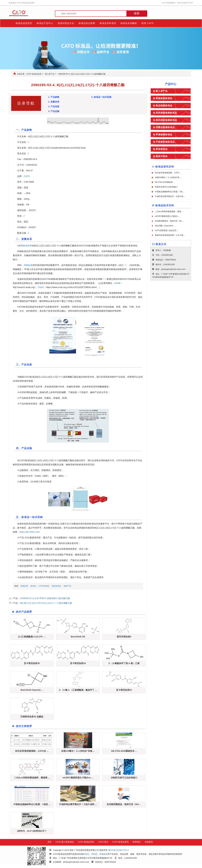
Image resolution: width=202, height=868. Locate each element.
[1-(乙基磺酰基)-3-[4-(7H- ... (32, 637)
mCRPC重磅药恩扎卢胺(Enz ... (78, 778)
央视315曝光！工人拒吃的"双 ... (168, 177)
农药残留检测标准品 (166, 113)
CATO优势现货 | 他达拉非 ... (167, 230)
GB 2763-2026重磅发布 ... (124, 751)
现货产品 (67, 586)
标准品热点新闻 (87, 23)
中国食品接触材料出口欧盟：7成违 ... (32, 804)
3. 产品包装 (54, 106)
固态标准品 (56, 586)
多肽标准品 (162, 149)
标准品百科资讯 (108, 23)
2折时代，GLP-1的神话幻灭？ (32, 831)
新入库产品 (50, 74)
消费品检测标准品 (165, 127)
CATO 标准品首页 (34, 74)
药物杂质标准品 (164, 98)
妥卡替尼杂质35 (32, 663)
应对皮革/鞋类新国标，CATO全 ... (32, 751)
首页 (50, 842)
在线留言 (149, 842)
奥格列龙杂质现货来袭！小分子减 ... (170, 235)
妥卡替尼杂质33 (124, 690)
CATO (27, 176)
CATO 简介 (103, 842)
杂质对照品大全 (66, 23)
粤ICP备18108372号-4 (119, 850)
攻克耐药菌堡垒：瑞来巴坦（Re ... (169, 221)
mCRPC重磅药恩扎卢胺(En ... (167, 216)
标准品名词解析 (129, 23)
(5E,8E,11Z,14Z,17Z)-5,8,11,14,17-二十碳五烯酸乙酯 (46, 603)
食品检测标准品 (164, 106)
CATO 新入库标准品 (65, 842)
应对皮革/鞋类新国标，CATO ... (168, 173)
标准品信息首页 (24, 23)
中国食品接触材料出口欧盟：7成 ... (170, 192)
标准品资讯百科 (165, 167)
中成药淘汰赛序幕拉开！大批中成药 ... (78, 804)
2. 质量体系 (54, 102)
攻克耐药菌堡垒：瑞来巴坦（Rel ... (124, 804)
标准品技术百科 (165, 205)
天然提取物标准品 (165, 142)
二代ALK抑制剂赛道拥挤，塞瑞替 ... (32, 778)
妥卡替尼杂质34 (78, 663)
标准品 (27, 246)
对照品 (94, 854)
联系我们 (137, 842)
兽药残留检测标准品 (166, 120)
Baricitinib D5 (78, 637)
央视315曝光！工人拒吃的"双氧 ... (78, 751)
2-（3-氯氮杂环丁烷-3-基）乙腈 (124, 663)
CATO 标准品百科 (86, 842)
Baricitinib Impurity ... (32, 690)
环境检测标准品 (164, 135)
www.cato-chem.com (30, 532)
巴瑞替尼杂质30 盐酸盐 (32, 717)
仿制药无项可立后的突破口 (124, 778)
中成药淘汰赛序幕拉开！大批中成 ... (170, 196)
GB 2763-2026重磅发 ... (165, 182)
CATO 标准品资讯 (121, 842)
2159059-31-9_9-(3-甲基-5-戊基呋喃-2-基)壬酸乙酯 (45, 598)
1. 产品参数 (54, 97)
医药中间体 (162, 156)
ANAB (117, 283)
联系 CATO (148, 23)
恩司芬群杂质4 (124, 637)
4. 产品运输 (54, 111)
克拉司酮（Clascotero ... (165, 226)
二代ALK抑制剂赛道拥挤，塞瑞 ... (169, 212)
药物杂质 (28, 265)
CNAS (41, 287)
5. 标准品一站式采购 (101, 97)
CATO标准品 (44, 586)
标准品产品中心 (45, 23)
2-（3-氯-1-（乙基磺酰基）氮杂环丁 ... (78, 690)
